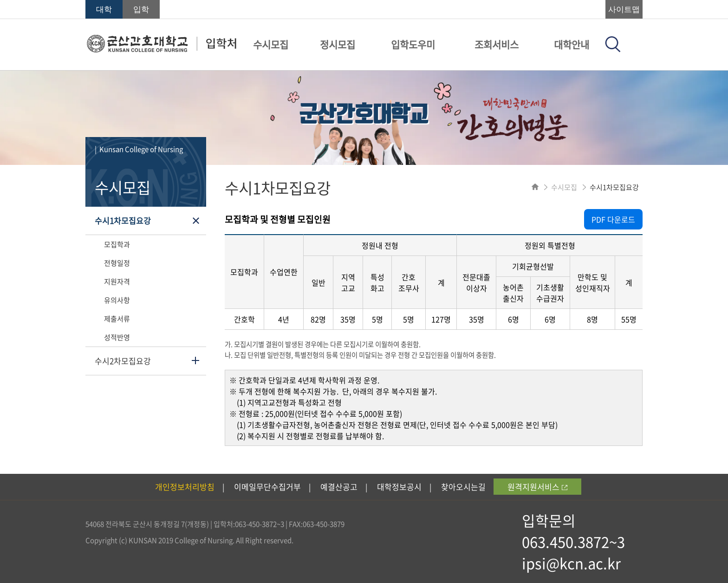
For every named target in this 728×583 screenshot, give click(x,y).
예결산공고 (339, 487)
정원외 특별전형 (550, 245)
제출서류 (117, 319)
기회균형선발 (533, 266)
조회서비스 (497, 44)
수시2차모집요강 (123, 361)
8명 (592, 319)
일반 (318, 282)
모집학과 (117, 244)
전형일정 (117, 263)
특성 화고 (377, 282)
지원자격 (117, 282)
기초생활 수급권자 (550, 293)
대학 (104, 10)
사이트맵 (624, 10)
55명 (629, 319)
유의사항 (117, 300)
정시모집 (338, 44)
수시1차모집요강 (123, 220)
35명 (348, 319)
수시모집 (271, 44)
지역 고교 (348, 282)
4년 (284, 319)
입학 (141, 10)
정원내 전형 (380, 245)
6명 (513, 319)
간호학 (244, 319)
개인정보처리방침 (185, 487)
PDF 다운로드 (613, 219)
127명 (441, 319)
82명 (318, 319)
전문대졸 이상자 (476, 282)
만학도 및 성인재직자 (593, 282)
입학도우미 (413, 44)
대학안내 (572, 44)
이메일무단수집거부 (267, 487)
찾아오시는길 (463, 487)
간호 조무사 (409, 282)
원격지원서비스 (537, 487)
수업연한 (284, 272)
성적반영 (117, 337)
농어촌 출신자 (513, 293)
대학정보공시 (399, 487)
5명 (377, 319)
